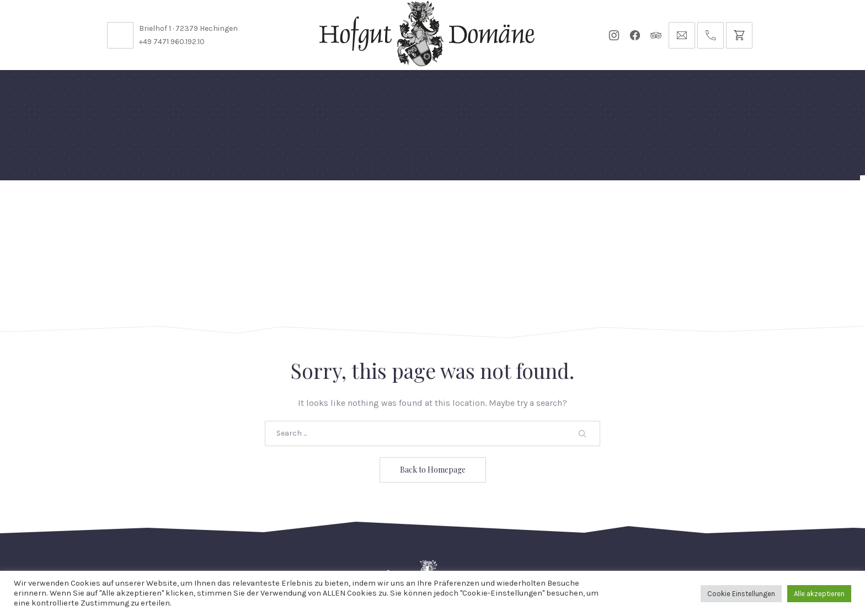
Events (438, 207)
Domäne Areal (221, 207)
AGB (640, 542)
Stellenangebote (194, 542)
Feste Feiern (144, 207)
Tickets (635, 207)
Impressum (689, 542)
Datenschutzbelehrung (563, 542)
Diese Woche (377, 207)
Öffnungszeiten (338, 542)
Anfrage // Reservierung (735, 207)
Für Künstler (501, 207)
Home (86, 207)
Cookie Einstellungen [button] (741, 594)
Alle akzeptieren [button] (819, 594)
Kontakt (268, 542)
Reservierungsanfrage (443, 542)
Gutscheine (575, 207)
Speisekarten (301, 207)
